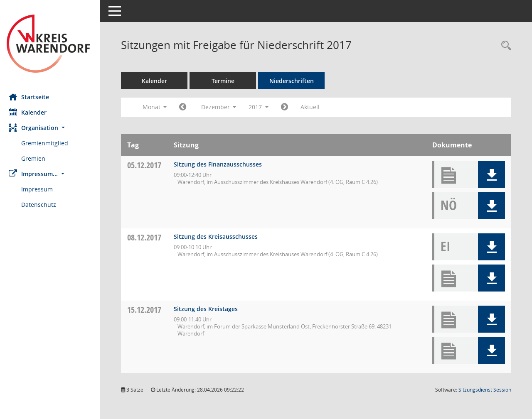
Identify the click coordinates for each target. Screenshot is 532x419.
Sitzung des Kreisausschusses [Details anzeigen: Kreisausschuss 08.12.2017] (219, 236)
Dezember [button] (222, 107)
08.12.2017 (148, 237)
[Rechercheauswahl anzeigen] (504, 46)
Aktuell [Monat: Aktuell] (314, 107)
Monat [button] (158, 107)
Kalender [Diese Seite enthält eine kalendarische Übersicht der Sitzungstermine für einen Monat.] (31, 112)
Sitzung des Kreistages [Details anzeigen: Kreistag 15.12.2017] (209, 309)
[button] (52, 128)
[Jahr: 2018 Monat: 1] (288, 107)
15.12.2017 (148, 310)
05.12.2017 (148, 165)
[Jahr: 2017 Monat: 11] (186, 107)
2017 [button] (262, 107)
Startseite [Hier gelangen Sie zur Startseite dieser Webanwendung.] (33, 97)
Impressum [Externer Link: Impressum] (41, 189)
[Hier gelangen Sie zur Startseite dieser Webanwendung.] (52, 44)
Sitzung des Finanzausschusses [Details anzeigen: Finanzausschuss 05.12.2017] (222, 164)
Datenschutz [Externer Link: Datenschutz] (42, 205)
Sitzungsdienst (485, 390)
